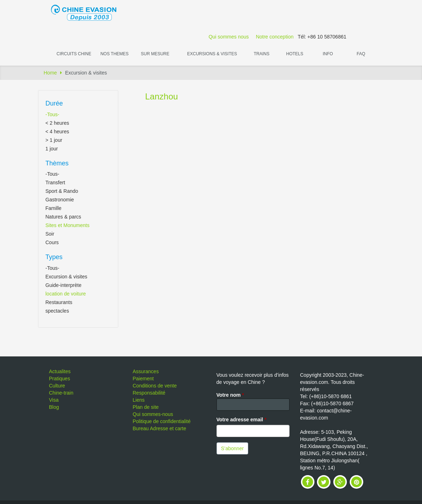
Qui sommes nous (229, 37)
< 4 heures (58, 132)
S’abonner (233, 448)
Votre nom (230, 395)
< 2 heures (58, 123)
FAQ (361, 54)
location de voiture (66, 294)
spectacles (57, 311)
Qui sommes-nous (153, 414)
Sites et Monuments (68, 225)
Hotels (295, 54)
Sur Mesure (155, 54)
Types (54, 257)
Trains (261, 54)
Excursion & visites (66, 277)
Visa (54, 400)
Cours (52, 242)
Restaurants (59, 302)
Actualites (60, 371)
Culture (57, 386)
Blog (54, 407)
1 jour (52, 149)
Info (328, 54)
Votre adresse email (242, 420)
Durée (54, 103)
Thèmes (57, 163)
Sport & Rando (62, 191)
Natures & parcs (63, 217)
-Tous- (53, 114)
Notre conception (275, 37)
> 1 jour (54, 140)
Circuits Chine (74, 54)
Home (50, 73)
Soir (50, 234)
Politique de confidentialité (162, 421)
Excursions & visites (212, 54)
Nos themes (114, 54)
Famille (54, 208)
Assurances (146, 371)
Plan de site (146, 407)
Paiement (143, 379)
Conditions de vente (155, 386)
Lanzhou (162, 96)
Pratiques (60, 379)
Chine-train (61, 393)
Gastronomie (60, 200)
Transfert (56, 182)
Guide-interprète (64, 285)
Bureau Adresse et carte (160, 428)
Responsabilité (149, 393)
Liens (139, 400)
